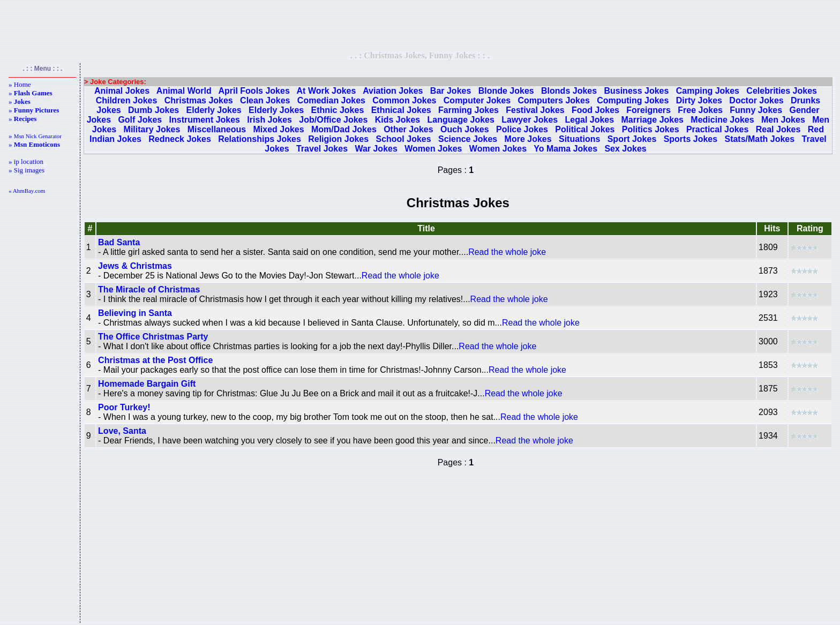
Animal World (184, 91)
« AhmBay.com (27, 191)
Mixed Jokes (278, 129)
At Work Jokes (327, 91)
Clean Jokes (265, 100)
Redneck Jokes (180, 139)
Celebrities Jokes (782, 91)
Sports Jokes (691, 139)
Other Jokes (408, 129)
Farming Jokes (468, 110)
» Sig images (27, 170)
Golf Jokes (140, 120)
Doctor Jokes (756, 100)
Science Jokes (468, 139)
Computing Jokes (633, 100)
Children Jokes (127, 100)
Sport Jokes (632, 139)
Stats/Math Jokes (759, 139)
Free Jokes (700, 110)
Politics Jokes (651, 129)
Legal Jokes (590, 120)
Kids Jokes (397, 120)
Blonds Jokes (569, 91)
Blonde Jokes (506, 91)
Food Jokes (595, 110)
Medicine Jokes (722, 120)
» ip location (26, 161)
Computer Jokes (477, 100)
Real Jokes (778, 129)
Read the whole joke (507, 252)
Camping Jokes (708, 91)
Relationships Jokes (260, 139)
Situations (579, 139)
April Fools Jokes (254, 91)
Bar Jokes (451, 91)
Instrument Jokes (205, 120)
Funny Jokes (756, 110)
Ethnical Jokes (401, 110)
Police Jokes (522, 129)
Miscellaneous (217, 129)
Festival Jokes (535, 110)
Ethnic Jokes (338, 110)
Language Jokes (461, 120)
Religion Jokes (338, 139)
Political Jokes (585, 129)
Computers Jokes (554, 100)
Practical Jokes (718, 129)
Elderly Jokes (214, 110)
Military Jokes (152, 129)
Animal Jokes (122, 91)
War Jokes (376, 149)
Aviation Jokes (393, 91)
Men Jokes (783, 120)
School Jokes (403, 139)
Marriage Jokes (653, 120)
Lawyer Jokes (530, 120)
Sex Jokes (625, 149)
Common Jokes (404, 100)
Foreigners (648, 110)
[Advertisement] (420, 25)
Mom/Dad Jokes (344, 129)
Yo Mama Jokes (565, 149)
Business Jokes (636, 91)
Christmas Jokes (199, 100)
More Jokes (528, 139)
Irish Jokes (269, 120)
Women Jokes (433, 149)
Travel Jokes (322, 149)
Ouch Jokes (465, 129)
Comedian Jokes (331, 100)
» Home (20, 84)
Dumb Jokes (153, 110)
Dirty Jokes (699, 100)
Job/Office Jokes (333, 120)
